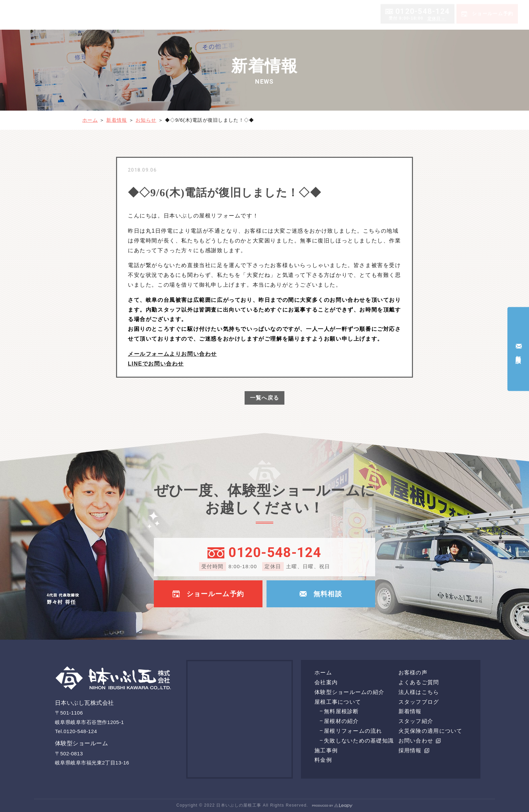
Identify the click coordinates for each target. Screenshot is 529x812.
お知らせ (146, 120)
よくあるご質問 (492, 14)
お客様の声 (456, 14)
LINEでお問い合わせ (156, 364)
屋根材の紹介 (341, 721)
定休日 (434, 46)
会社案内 (261, 14)
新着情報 (117, 120)
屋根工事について (301, 14)
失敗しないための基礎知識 (359, 741)
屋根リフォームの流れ (353, 731)
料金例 (364, 14)
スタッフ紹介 (416, 721)
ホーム (238, 14)
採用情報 (414, 750)
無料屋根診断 (341, 711)
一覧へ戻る (264, 398)
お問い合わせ (420, 741)
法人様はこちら (419, 692)
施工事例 (341, 14)
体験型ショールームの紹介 (407, 14)
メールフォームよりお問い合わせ (172, 354)
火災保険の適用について (430, 731)
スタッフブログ (419, 702)
